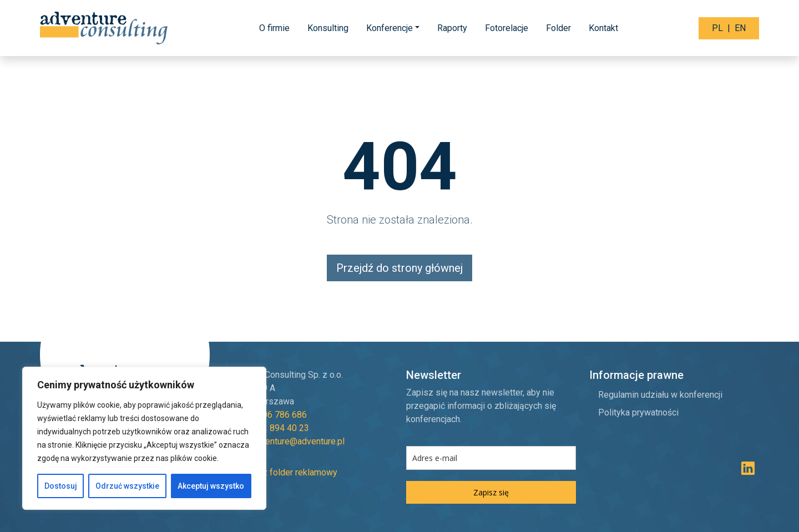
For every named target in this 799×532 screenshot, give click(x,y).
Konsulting (328, 28)
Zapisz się (491, 492)
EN (740, 28)
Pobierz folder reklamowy (280, 472)
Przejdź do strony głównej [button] (399, 268)
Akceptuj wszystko (211, 486)
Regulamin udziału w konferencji (660, 395)
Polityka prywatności (638, 412)
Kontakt (603, 28)
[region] (144, 438)
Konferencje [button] (390, 28)
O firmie (274, 28)
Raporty (452, 28)
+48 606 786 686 (274, 415)
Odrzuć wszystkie (127, 486)
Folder (558, 28)
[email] (491, 458)
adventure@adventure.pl (298, 441)
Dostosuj (61, 486)
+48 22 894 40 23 (275, 428)
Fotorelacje (507, 28)
